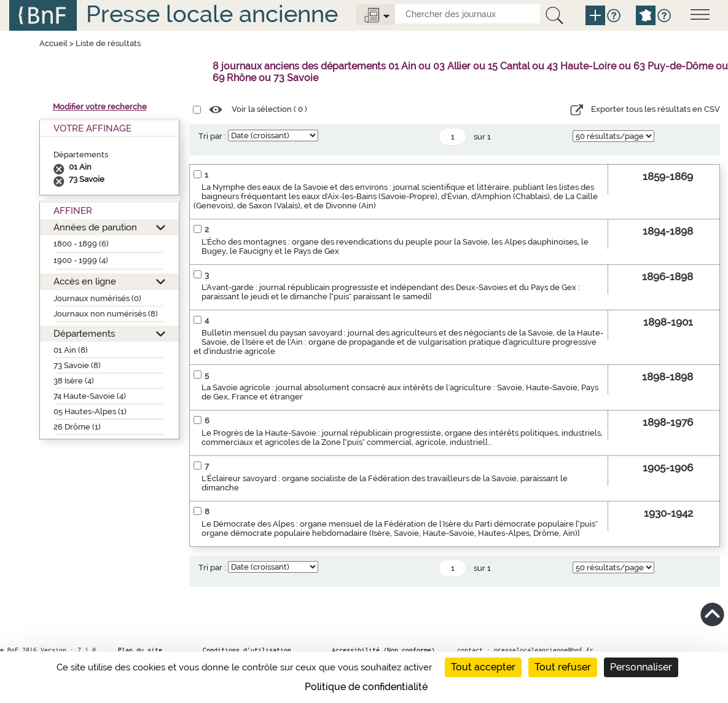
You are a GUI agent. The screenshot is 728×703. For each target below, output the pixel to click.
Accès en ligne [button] (85, 281)
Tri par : (212, 136)
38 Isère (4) (74, 381)
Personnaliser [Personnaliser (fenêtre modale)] (641, 667)
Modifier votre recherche (100, 107)
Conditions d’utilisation (247, 650)
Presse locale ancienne (212, 14)
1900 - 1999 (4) (81, 260)
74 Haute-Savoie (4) (90, 396)
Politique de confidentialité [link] (366, 687)
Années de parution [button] (95, 227)
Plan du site (140, 650)
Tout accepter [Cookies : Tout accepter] (483, 667)
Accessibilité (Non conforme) (383, 650)
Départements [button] (84, 333)
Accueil (53, 43)
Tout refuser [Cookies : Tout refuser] (563, 667)
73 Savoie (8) (77, 365)
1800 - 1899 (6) (81, 244)
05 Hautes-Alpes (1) (90, 411)
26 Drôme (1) (77, 427)
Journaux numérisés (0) (97, 298)
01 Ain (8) (71, 350)
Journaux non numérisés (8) (106, 314)
